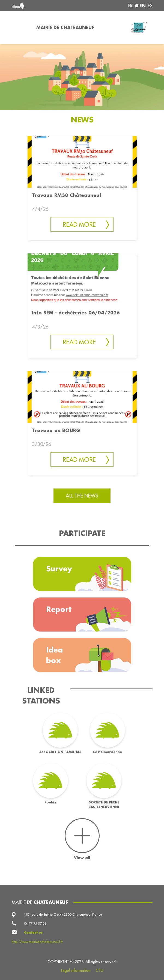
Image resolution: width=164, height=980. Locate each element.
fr (130, 6)
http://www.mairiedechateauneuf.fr (37, 942)
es (150, 6)
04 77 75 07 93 (35, 923)
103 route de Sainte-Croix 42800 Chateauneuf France (63, 914)
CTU (99, 970)
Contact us (33, 932)
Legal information (76, 970)
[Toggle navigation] (21, 28)
